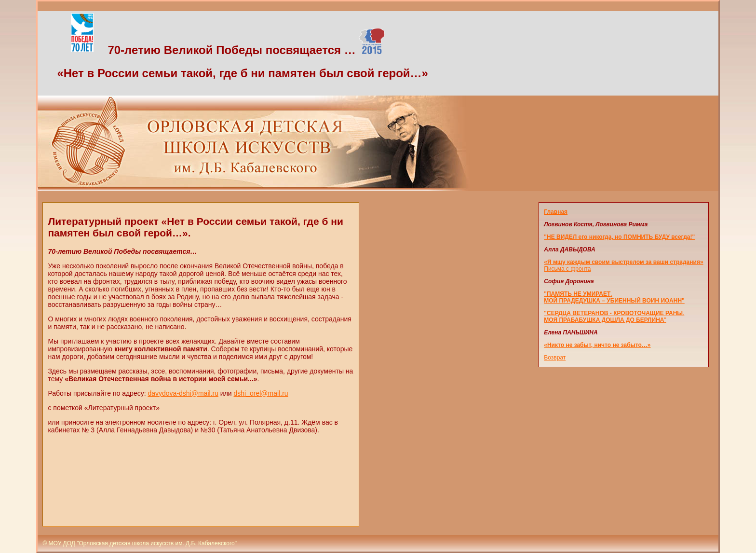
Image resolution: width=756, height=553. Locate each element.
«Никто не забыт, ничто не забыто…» (597, 345)
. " (614, 317)
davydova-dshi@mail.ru (183, 393)
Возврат (555, 358)
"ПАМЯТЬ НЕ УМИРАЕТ (577, 294)
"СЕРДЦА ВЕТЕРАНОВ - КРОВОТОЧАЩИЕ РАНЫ (613, 313)
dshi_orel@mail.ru (261, 393)
